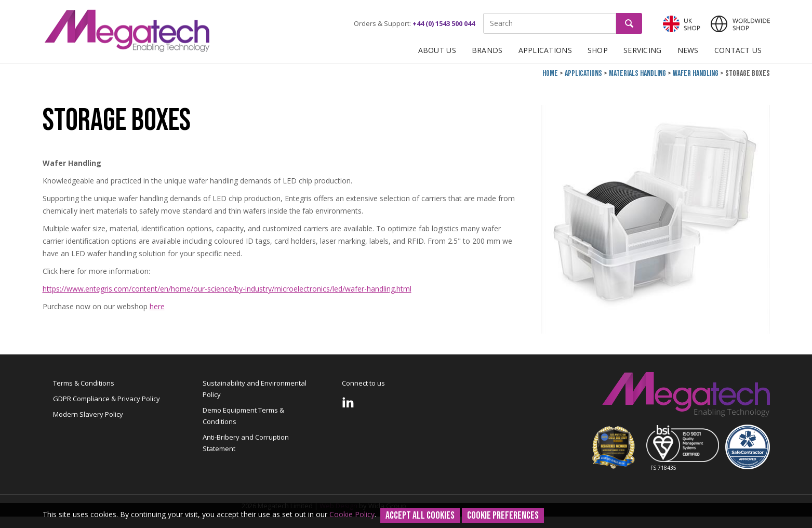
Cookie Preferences (503, 516)
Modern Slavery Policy (88, 414)
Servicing (643, 50)
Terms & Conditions (84, 383)
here (157, 306)
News (688, 50)
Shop (598, 50)
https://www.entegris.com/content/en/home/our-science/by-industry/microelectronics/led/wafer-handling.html (227, 289)
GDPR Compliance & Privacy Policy (107, 399)
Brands (487, 50)
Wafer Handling (696, 74)
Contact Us (738, 50)
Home (550, 74)
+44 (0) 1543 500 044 (444, 23)
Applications (545, 50)
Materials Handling (637, 74)
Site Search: (483, 13)
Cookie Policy (352, 514)
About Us (437, 50)
